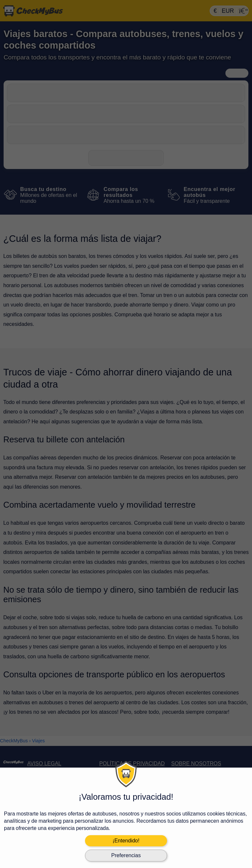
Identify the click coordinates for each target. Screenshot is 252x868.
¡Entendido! (126, 841)
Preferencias (126, 855)
